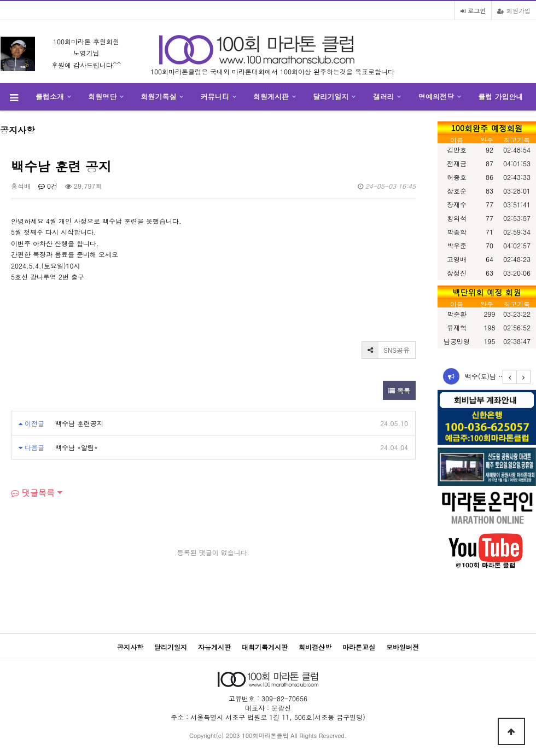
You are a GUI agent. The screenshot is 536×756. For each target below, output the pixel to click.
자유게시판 (214, 647)
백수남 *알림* (77, 447)
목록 (399, 390)
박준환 (457, 314)
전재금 (457, 163)
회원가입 (514, 10)
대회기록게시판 (265, 647)
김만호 (457, 150)
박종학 (457, 232)
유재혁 (457, 327)
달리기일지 (331, 97)
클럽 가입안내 (500, 97)
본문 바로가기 (0, 0)
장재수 (457, 204)
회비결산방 (315, 647)
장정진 (457, 273)
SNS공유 (386, 350)
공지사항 (130, 647)
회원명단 (102, 97)
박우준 (457, 245)
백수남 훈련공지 (79, 423)
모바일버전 (403, 647)
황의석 (457, 218)
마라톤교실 (359, 647)
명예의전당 (436, 97)
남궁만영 (457, 341)
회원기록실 (159, 97)
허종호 (457, 177)
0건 (48, 186)
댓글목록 (33, 493)
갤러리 (384, 97)
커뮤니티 (215, 97)
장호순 (457, 191)
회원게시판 (271, 97)
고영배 (457, 259)
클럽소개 (50, 97)
